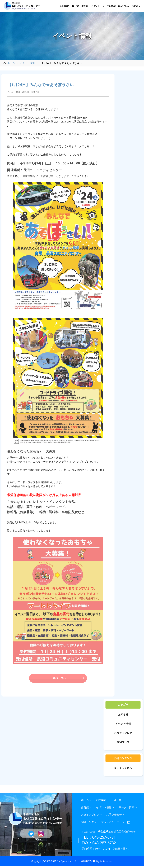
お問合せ (136, 6)
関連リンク (88, 824)
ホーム (11, 63)
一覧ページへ (58, 680)
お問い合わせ (114, 816)
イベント (95, 6)
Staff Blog (124, 6)
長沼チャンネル (123, 770)
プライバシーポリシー (116, 824)
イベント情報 (27, 63)
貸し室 (75, 6)
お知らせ (123, 716)
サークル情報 (109, 6)
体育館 (85, 6)
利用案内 (65, 6)
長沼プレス (123, 744)
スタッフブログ (123, 734)
